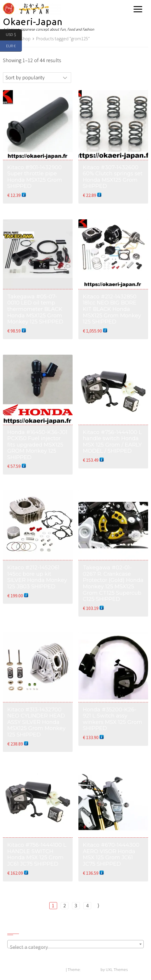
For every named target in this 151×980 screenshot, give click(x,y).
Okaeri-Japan (33, 22)
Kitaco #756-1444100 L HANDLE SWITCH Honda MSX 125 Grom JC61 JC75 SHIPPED (37, 854)
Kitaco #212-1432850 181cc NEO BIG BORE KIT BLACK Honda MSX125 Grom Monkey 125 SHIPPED (112, 309)
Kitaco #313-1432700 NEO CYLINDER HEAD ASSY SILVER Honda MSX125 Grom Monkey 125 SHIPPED (36, 722)
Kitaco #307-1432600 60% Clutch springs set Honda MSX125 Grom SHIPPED (113, 177)
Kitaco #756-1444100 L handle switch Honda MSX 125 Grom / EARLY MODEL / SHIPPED (112, 442)
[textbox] (75, 947)
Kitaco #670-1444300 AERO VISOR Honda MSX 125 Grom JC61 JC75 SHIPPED (111, 854)
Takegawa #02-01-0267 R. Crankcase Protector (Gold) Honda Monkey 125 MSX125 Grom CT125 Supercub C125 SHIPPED (113, 583)
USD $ (14, 35)
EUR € (14, 46)
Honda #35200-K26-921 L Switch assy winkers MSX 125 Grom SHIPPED (113, 719)
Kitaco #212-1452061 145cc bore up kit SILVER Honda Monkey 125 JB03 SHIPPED (37, 577)
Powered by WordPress (44, 970)
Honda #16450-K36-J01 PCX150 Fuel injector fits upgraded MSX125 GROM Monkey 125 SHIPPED (37, 445)
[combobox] (75, 944)
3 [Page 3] (76, 905)
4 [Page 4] (87, 905)
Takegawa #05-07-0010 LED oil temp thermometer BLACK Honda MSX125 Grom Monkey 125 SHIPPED (35, 309)
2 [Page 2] (65, 905)
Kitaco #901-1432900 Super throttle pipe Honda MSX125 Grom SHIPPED (35, 177)
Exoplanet (91, 970)
